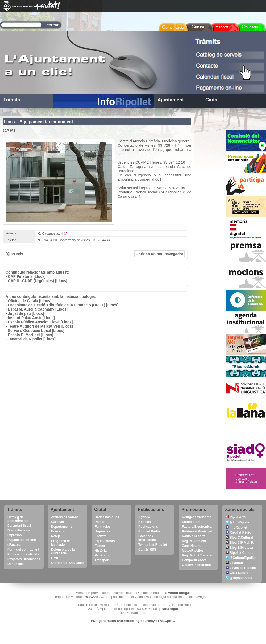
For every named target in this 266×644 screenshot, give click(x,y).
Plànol (99, 522)
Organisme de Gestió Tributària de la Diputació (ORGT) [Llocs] (63, 305)
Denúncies (16, 564)
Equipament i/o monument (46, 122)
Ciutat (212, 100)
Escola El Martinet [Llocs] (31, 335)
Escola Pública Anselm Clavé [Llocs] (40, 322)
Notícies (145, 522)
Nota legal (170, 609)
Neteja (56, 536)
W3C (89, 597)
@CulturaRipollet (241, 558)
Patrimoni (102, 555)
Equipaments (105, 541)
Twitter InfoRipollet (153, 545)
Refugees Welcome (197, 517)
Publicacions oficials (23, 554)
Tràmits (12, 100)
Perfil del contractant (23, 550)
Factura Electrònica (197, 527)
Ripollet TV (236, 517)
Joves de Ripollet (241, 568)
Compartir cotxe (194, 560)
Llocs (9, 122)
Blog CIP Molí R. (240, 543)
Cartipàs (57, 522)
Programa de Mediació (61, 543)
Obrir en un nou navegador (160, 254)
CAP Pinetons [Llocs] (27, 276)
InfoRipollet (236, 527)
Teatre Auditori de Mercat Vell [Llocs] (41, 326)
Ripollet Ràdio (149, 531)
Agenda (144, 517)
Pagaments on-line (22, 540)
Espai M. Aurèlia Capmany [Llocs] (38, 309)
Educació (58, 531)
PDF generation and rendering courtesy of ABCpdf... (133, 621)
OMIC (55, 558)
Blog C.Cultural (239, 538)
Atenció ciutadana (65, 517)
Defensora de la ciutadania (63, 551)
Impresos (14, 535)
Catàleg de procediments (18, 519)
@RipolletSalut (239, 578)
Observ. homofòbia (196, 565)
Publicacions (148, 527)
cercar (53, 25)
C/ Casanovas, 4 (53, 234)
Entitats (101, 536)
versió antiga (179, 593)
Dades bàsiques (107, 517)
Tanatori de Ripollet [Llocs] (32, 339)
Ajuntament (171, 100)
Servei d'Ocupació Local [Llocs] (36, 331)
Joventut (234, 563)
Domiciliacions (19, 530)
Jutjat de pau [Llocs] (26, 313)
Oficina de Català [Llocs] (30, 301)
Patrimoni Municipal (197, 531)
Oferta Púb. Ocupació (67, 563)
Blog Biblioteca (239, 548)
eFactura (14, 545)
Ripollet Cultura (240, 553)
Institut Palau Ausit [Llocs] (31, 318)
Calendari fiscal (19, 526)
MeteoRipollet (192, 551)
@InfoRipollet (238, 522)
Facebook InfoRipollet (147, 538)
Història (101, 551)
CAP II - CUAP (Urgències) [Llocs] (38, 281)
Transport (102, 560)
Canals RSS (147, 550)
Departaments (62, 527)
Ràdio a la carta (194, 536)
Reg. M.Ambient (194, 541)
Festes (100, 546)
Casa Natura (191, 546)
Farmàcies (103, 527)
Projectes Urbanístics (24, 559)
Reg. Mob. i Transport (198, 555)
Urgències (102, 531)
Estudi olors (191, 522)
